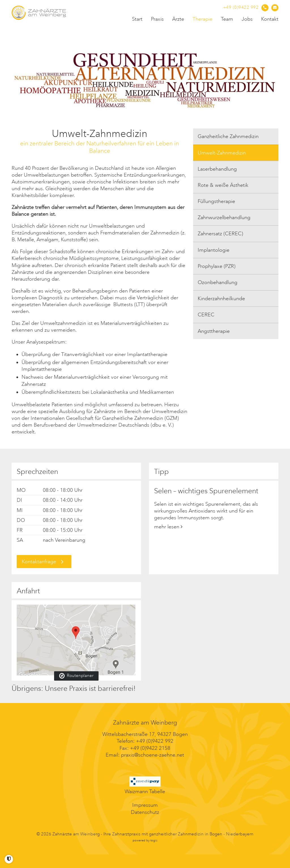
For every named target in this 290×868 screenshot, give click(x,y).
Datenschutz (145, 812)
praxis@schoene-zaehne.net (153, 755)
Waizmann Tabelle (145, 791)
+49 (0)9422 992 (155, 741)
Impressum (145, 805)
